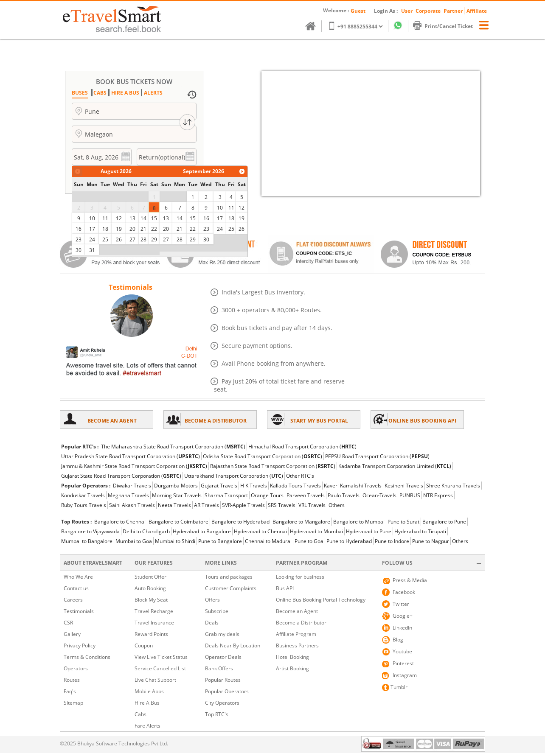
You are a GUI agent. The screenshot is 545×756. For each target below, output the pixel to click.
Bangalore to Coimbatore (178, 522)
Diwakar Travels (132, 486)
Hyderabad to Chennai (260, 531)
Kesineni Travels (404, 486)
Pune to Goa (309, 541)
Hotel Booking (292, 657)
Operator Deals (223, 657)
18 (105, 229)
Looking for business (300, 577)
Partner (453, 11)
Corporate (428, 11)
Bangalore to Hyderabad (240, 522)
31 (92, 250)
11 (105, 218)
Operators (76, 668)
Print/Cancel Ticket (447, 26)
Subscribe (217, 611)
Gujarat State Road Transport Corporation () (121, 476)
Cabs (140, 714)
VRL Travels (312, 505)
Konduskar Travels (83, 495)
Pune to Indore (392, 541)
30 (79, 250)
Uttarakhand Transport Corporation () (234, 476)
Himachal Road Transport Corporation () (302, 447)
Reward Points (151, 634)
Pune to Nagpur (431, 541)
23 (79, 239)
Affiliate (477, 11)
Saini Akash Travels (132, 505)
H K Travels (254, 486)
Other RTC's (300, 476)
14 (143, 218)
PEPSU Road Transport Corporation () (377, 456)
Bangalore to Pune (444, 522)
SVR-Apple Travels (243, 505)
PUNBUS (410, 495)
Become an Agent (297, 611)
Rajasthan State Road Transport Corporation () (273, 466)
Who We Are (78, 577)
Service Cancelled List (160, 668)
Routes (72, 680)
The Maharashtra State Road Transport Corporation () (173, 447)
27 (132, 239)
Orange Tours (267, 495)
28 (143, 239)
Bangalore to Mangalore (301, 522)
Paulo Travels (344, 495)
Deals (212, 623)
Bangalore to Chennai (120, 522)
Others (337, 505)
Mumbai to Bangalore (87, 541)
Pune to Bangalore (220, 541)
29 (154, 239)
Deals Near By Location (233, 645)
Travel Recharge (154, 611)
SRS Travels (282, 505)
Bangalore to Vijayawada (90, 531)
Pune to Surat (403, 522)
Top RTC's (217, 714)
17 (92, 229)
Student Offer (150, 577)
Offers (212, 600)
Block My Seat (151, 600)
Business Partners (297, 645)
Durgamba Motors (176, 486)
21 (143, 229)
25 (105, 239)
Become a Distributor (301, 623)
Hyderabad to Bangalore (202, 531)
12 (119, 218)
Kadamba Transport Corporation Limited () (395, 466)
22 (154, 229)
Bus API (285, 588)
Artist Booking (292, 668)
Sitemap (73, 703)
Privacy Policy (80, 645)
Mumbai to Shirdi (175, 541)
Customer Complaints (231, 588)
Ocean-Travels (379, 495)
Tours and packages (229, 577)
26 (119, 239)
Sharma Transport (226, 495)
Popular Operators (227, 691)
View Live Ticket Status (161, 657)
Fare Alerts (147, 726)
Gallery (72, 634)
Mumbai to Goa (134, 541)
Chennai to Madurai (268, 541)
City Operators (222, 703)
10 (92, 218)
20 (132, 229)
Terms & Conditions (87, 657)
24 (92, 239)
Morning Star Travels (177, 495)
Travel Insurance (154, 623)
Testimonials (79, 611)
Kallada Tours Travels (295, 486)
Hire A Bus (147, 703)
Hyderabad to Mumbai (316, 531)
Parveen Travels (306, 495)
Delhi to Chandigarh (146, 531)
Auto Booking (150, 588)
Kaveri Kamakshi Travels (353, 486)
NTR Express (438, 495)
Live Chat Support (155, 680)
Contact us (76, 588)
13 (132, 218)
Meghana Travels (128, 495)
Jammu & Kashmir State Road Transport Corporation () (134, 466)
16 (79, 229)
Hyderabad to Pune (369, 531)
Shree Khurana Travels (453, 486)
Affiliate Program (296, 634)
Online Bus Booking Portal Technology (321, 600)
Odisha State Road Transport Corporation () (263, 456)
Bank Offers (219, 668)
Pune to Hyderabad (349, 541)
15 (154, 218)
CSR (68, 623)
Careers (73, 600)
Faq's (70, 691)
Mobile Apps (149, 691)
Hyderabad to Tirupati (420, 531)
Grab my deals (222, 634)
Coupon (144, 645)
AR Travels (206, 505)
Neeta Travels (174, 505)
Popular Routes (223, 680)
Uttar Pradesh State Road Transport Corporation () (131, 456)
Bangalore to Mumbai (359, 522)
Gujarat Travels (219, 486)
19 (119, 229)
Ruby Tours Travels (84, 505)
